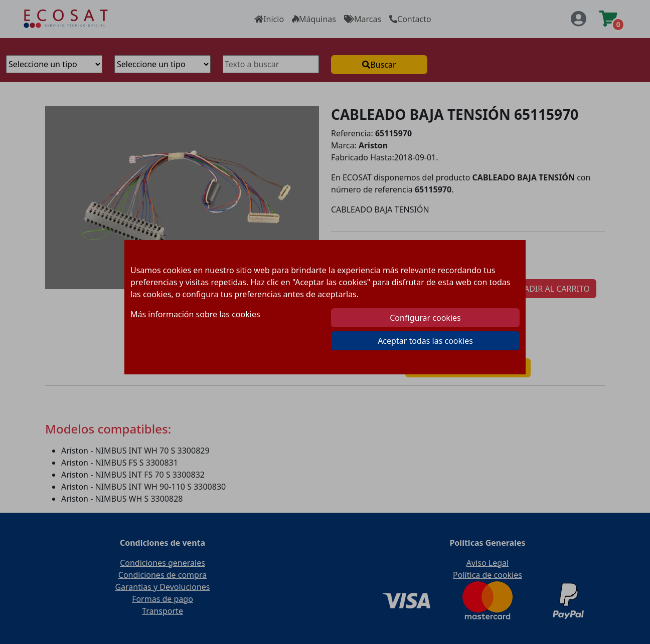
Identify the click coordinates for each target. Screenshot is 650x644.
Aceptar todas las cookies (425, 341)
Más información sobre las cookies (195, 314)
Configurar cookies (425, 318)
